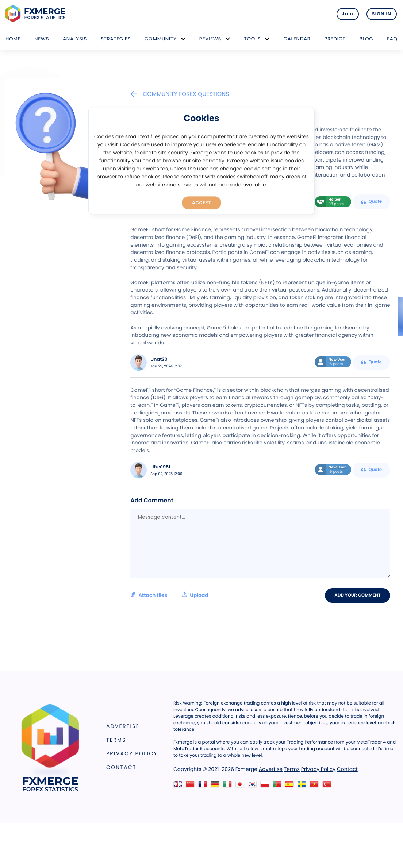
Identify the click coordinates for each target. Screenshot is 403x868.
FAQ (392, 39)
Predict (335, 39)
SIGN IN (382, 14)
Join (346, 14)
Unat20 (159, 360)
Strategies (116, 39)
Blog (366, 39)
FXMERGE (37, 14)
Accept (202, 202)
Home (13, 39)
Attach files (169, 595)
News (42, 39)
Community (161, 39)
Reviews (210, 39)
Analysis (75, 39)
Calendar (297, 39)
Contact (121, 767)
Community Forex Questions (180, 94)
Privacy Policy (132, 753)
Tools (253, 39)
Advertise (123, 726)
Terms (116, 740)
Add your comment (358, 595)
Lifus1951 (160, 467)
